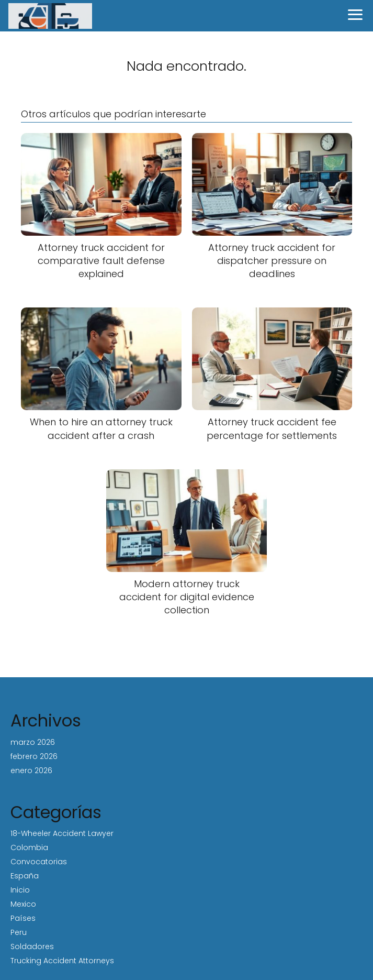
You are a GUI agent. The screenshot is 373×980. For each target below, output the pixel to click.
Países (23, 918)
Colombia (29, 847)
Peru (19, 932)
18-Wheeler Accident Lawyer (62, 833)
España (25, 876)
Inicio (20, 890)
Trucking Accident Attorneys (62, 961)
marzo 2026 (33, 742)
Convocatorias (39, 862)
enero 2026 (31, 770)
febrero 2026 (34, 756)
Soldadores (32, 946)
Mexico (23, 904)
